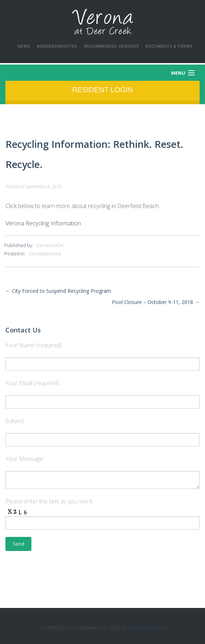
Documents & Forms (169, 46)
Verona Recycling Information (43, 223)
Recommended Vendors (112, 46)
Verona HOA (50, 245)
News (24, 46)
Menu (178, 73)
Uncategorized (45, 253)
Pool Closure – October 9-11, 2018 (156, 302)
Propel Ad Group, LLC (143, 628)
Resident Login (103, 90)
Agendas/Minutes (57, 46)
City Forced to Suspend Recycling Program (58, 291)
